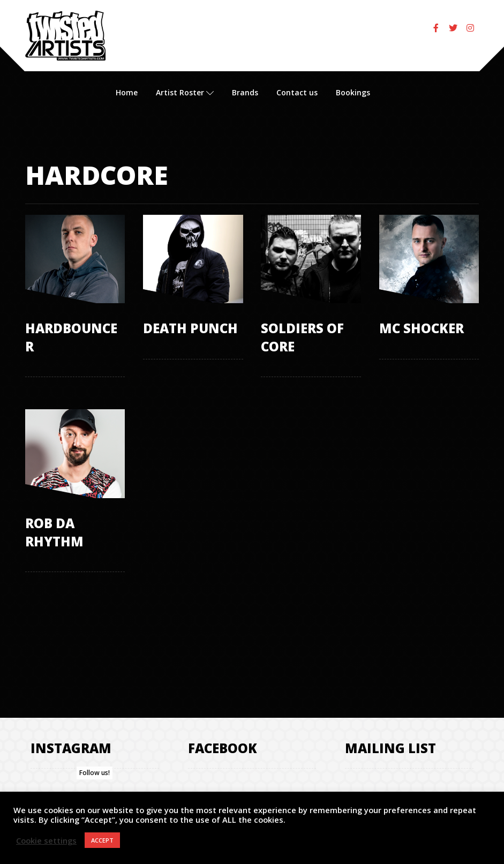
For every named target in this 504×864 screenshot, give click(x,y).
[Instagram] (470, 28)
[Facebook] (436, 28)
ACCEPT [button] (102, 840)
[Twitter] (453, 28)
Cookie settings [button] (46, 840)
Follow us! (95, 773)
